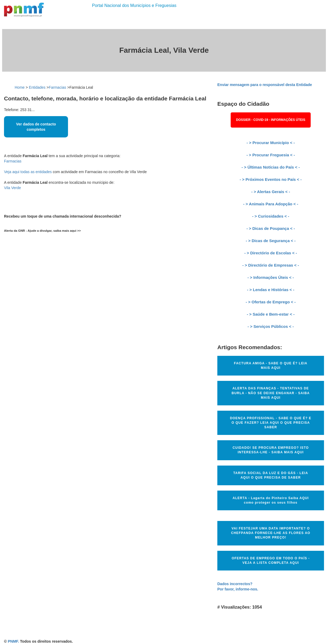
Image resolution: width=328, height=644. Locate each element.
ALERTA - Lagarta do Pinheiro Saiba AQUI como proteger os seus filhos (271, 500)
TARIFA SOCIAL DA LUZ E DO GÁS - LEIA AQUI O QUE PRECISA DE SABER (271, 475)
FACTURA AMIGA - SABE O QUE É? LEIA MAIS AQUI (271, 366)
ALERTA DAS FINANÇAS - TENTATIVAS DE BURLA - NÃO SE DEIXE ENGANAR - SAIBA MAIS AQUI (271, 393)
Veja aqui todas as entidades (28, 172)
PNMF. (13, 641)
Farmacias (57, 87)
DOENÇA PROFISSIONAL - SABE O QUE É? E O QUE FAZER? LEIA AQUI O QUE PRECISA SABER (271, 423)
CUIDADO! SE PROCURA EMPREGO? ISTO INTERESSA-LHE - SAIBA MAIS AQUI (271, 450)
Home (20, 87)
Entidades (37, 87)
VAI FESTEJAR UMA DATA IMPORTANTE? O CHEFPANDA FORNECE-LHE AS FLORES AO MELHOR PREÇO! (271, 533)
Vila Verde (13, 188)
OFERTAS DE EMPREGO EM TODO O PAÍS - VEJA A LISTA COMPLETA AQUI (271, 561)
